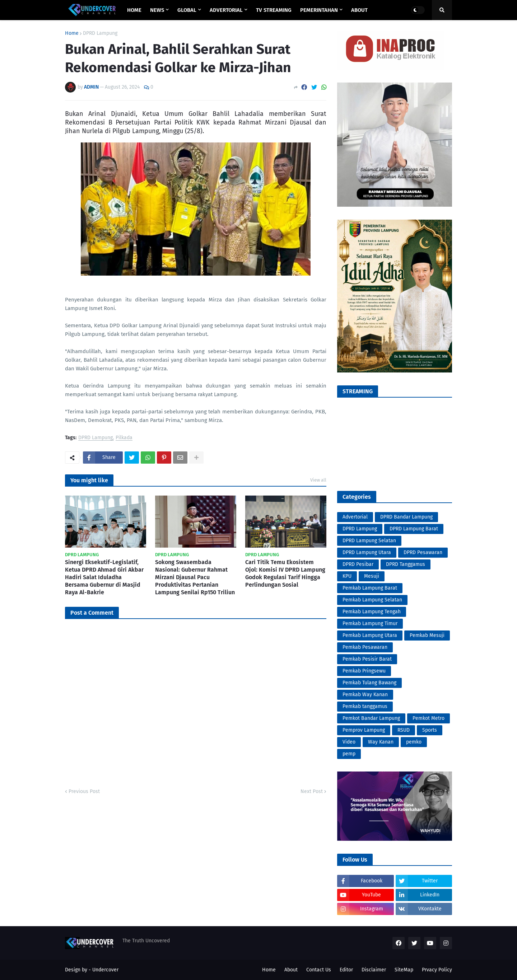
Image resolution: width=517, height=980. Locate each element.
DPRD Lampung (100, 33)
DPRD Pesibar (358, 564)
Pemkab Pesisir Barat (367, 659)
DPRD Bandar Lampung (406, 517)
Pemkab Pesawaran (365, 647)
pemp (349, 754)
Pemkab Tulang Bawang (369, 683)
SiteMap (404, 970)
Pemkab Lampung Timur (370, 623)
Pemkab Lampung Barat (370, 588)
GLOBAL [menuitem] (187, 10)
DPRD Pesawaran (423, 552)
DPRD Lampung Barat (414, 529)
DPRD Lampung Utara (367, 552)
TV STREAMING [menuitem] (274, 10)
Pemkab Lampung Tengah (372, 612)
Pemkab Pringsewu (364, 671)
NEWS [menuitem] (157, 10)
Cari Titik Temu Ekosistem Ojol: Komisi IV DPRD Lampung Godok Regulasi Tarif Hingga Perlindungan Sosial (285, 573)
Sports (430, 730)
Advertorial (355, 517)
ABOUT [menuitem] (359, 10)
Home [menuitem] (134, 10)
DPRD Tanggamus (406, 564)
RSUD (404, 730)
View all (318, 480)
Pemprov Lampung (364, 730)
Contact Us (319, 970)
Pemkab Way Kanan (365, 695)
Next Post (312, 791)
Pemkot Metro (428, 718)
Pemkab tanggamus (365, 706)
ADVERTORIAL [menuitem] (226, 10)
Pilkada (124, 438)
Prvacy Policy (437, 970)
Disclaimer (374, 970)
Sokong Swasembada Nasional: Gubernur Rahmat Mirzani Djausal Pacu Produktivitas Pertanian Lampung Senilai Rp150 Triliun (195, 577)
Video (349, 742)
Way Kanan (381, 742)
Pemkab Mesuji (427, 635)
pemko (414, 742)
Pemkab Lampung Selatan (372, 600)
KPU (347, 576)
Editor (346, 970)
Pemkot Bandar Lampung (371, 718)
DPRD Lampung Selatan (369, 541)
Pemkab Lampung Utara (370, 635)
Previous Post (84, 791)
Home (72, 33)
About (291, 970)
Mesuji (372, 576)
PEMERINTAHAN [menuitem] (319, 10)
